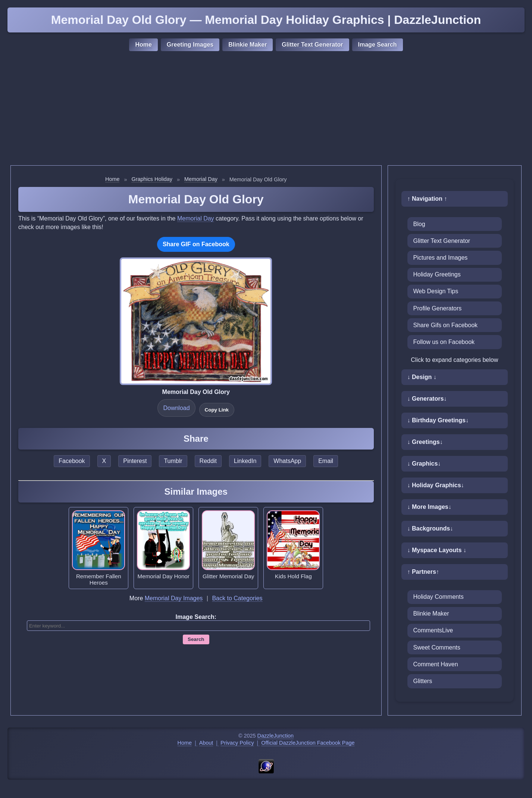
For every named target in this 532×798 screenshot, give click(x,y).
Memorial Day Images (174, 598)
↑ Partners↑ (423, 572)
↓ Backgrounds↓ (430, 528)
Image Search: (196, 617)
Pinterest (135, 461)
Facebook (72, 461)
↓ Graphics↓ (424, 464)
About (206, 743)
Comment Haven (436, 664)
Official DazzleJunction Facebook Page (308, 743)
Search (196, 639)
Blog (419, 224)
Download (176, 408)
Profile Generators (438, 308)
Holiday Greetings (437, 274)
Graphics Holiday (152, 179)
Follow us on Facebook (444, 342)
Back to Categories (237, 598)
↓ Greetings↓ (425, 442)
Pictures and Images (441, 258)
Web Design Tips (436, 291)
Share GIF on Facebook (196, 244)
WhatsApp (287, 461)
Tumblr (173, 461)
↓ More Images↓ (429, 507)
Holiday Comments (439, 597)
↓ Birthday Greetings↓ (438, 420)
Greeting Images (190, 45)
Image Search (378, 45)
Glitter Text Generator (312, 45)
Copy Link (217, 410)
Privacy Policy (237, 743)
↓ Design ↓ (422, 377)
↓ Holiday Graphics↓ (436, 485)
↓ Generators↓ (427, 399)
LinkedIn (245, 461)
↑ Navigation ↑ (427, 199)
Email (326, 461)
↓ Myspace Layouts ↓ (437, 550)
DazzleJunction (276, 736)
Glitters (423, 681)
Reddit (208, 461)
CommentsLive (433, 630)
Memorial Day (201, 179)
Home (143, 45)
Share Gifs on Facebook (446, 325)
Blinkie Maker (248, 45)
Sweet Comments (437, 647)
